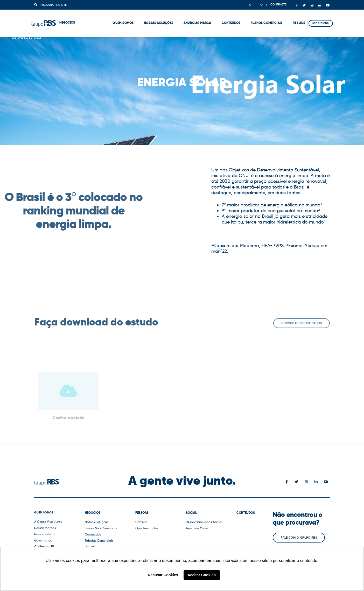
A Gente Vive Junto (48, 522)
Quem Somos (110, 18)
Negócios (93, 513)
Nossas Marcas (45, 528)
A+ (261, 5)
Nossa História (44, 534)
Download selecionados (302, 326)
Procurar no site (50, 5)
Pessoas (142, 513)
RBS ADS (286, 18)
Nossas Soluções (146, 18)
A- (251, 5)
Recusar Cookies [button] (163, 575)
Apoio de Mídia (197, 528)
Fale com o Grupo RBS (299, 538)
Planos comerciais (254, 18)
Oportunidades (147, 528)
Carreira (141, 522)
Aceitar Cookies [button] (202, 575)
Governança (43, 540)
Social (191, 513)
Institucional (318, 18)
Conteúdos (218, 18)
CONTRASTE (278, 4)
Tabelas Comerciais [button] (99, 541)
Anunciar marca (184, 18)
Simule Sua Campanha (102, 528)
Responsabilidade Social (204, 522)
